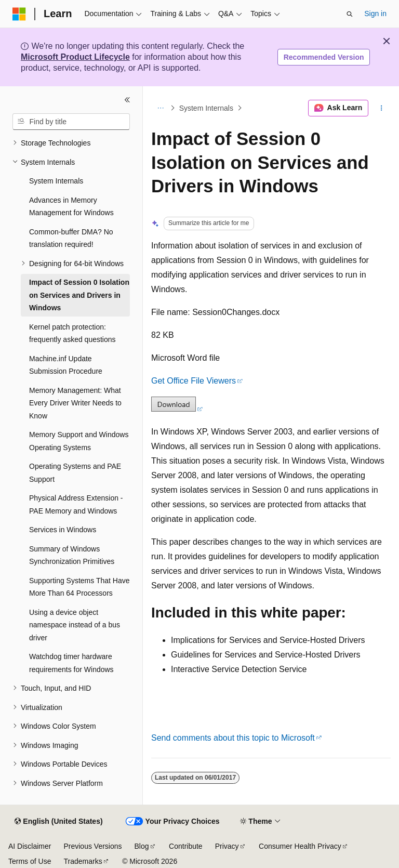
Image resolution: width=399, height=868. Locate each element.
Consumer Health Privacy (300, 846)
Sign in (375, 14)
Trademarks (83, 861)
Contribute (186, 846)
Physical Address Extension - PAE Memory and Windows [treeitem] (76, 504)
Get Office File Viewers (194, 381)
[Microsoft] (19, 14)
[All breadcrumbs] (160, 108)
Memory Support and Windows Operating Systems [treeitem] (79, 441)
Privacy (227, 846)
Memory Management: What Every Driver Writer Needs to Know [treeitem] (75, 403)
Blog (142, 846)
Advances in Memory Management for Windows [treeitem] (71, 207)
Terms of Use (30, 861)
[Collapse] (127, 100)
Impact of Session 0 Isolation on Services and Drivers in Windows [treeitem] (79, 295)
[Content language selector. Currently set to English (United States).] (58, 822)
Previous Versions (92, 846)
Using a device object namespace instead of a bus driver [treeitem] (75, 625)
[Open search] (350, 14)
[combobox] (71, 122)
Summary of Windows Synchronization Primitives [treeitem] (72, 555)
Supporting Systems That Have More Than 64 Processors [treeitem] (79, 587)
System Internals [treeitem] (56, 181)
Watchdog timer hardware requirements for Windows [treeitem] (71, 663)
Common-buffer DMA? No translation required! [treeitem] (71, 238)
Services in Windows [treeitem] (63, 530)
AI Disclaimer (30, 846)
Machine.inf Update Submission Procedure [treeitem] (66, 365)
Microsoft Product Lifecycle (75, 57)
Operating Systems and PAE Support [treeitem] (75, 473)
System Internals (206, 108)
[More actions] (382, 108)
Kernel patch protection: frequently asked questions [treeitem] (72, 333)
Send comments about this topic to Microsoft (233, 738)
